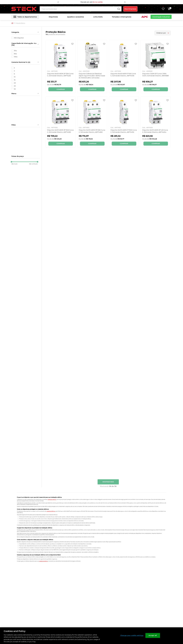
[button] (25, 17)
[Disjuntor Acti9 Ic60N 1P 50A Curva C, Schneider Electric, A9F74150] (124, 122)
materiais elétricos (51, 511)
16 (15, 80)
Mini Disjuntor (19, 38)
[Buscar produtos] (120, 9)
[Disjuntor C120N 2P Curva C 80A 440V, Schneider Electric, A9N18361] (156, 67)
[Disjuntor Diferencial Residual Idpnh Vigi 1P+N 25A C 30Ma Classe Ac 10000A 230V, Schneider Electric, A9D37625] (92, 67)
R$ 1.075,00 (33, 164)
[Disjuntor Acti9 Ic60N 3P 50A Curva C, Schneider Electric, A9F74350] (61, 122)
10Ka (16, 57)
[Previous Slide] (58, 2)
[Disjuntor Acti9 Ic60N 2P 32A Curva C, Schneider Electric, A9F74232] (61, 67)
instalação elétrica (52, 499)
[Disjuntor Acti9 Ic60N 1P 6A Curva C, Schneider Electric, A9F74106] (124, 67)
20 (15, 83)
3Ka (15, 51)
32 (15, 89)
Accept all (153, 635)
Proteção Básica (20, 23)
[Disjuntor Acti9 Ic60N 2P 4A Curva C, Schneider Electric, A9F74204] (156, 122)
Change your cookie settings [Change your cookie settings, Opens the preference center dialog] (132, 635)
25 (15, 86)
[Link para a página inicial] (12, 23)
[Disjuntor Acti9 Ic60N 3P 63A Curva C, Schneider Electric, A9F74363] (92, 122)
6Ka (15, 54)
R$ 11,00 (14, 164)
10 (15, 77)
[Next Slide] (125, 2)
